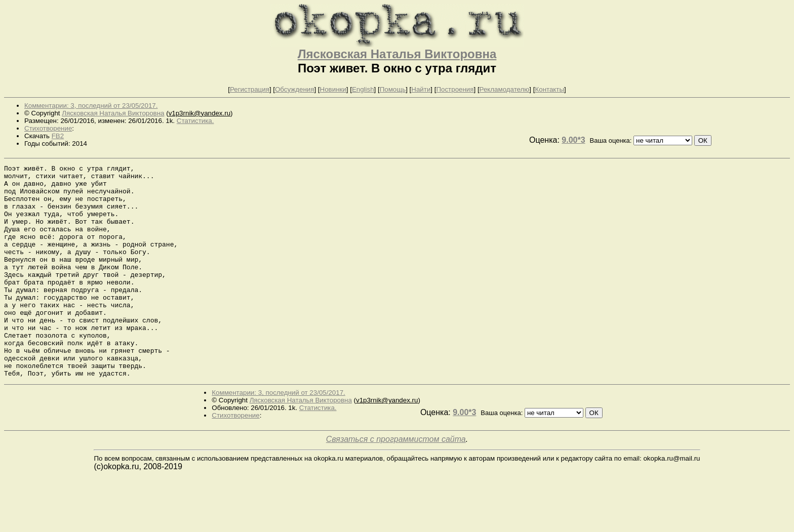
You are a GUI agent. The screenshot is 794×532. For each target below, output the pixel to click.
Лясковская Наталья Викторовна (397, 54)
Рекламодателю (505, 89)
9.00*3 (573, 140)
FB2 (58, 136)
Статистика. (195, 121)
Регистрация (250, 89)
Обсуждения (294, 89)
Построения (455, 89)
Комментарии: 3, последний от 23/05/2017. (91, 106)
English (363, 89)
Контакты (549, 89)
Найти (421, 89)
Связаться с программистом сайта (396, 482)
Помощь (393, 89)
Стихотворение (48, 128)
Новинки (333, 89)
